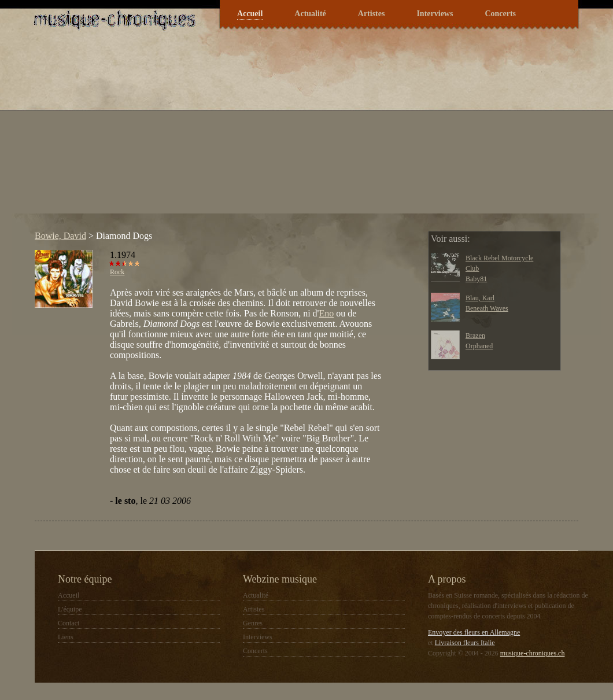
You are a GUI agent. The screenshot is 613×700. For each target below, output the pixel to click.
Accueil (250, 14)
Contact (69, 623)
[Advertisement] (203, 132)
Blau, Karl (480, 298)
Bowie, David (60, 236)
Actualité (310, 14)
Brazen (475, 336)
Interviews (435, 14)
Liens (66, 637)
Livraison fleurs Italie (465, 643)
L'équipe (70, 609)
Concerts (500, 14)
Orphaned (479, 346)
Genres (253, 623)
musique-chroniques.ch (533, 653)
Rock (117, 272)
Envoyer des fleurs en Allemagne (474, 632)
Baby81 (476, 279)
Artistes (372, 14)
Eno (326, 313)
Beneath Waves (487, 308)
